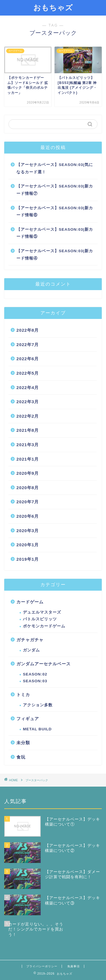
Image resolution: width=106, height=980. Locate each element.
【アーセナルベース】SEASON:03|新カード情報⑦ (55, 190)
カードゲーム (30, 602)
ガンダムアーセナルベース (44, 664)
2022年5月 (28, 373)
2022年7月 (28, 345)
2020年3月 (28, 531)
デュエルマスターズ (42, 612)
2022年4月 (28, 388)
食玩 (21, 757)
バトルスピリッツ (40, 619)
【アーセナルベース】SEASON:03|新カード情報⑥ (55, 212)
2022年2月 (28, 416)
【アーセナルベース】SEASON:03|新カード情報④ (55, 255)
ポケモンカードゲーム (44, 626)
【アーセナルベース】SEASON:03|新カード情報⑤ (55, 233)
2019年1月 (28, 559)
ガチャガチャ (30, 640)
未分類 (23, 743)
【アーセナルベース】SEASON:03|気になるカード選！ (55, 168)
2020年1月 (28, 545)
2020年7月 (28, 502)
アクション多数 (38, 705)
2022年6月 (28, 359)
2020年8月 (28, 488)
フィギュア (28, 719)
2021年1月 (28, 459)
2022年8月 (28, 330)
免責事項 (73, 966)
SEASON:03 (35, 681)
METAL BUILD (37, 729)
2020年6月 (28, 516)
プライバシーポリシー (42, 966)
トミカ (23, 695)
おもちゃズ (53, 7)
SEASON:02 (35, 674)
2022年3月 (28, 402)
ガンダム (31, 650)
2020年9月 (28, 473)
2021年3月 (28, 445)
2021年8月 (28, 430)
